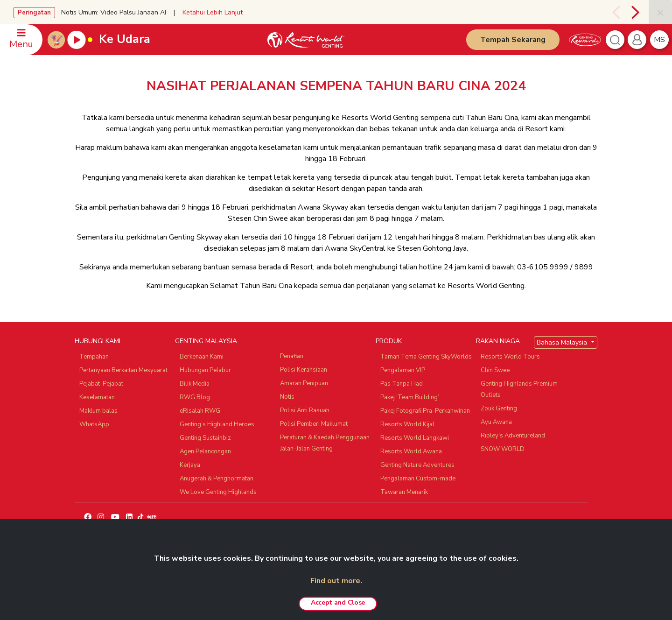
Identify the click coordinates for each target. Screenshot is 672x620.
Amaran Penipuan (304, 383)
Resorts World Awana (411, 451)
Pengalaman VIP (403, 370)
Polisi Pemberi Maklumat (314, 424)
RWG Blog (195, 397)
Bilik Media (195, 384)
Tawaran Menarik (404, 492)
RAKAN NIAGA (498, 341)
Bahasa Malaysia (563, 342)
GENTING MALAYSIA (206, 341)
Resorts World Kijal (407, 424)
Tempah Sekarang (513, 40)
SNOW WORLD (503, 449)
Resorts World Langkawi (415, 438)
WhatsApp (94, 424)
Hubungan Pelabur (205, 370)
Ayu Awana (496, 422)
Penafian (292, 356)
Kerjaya (190, 465)
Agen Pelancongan (205, 451)
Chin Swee (495, 370)
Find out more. (336, 581)
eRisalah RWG (200, 411)
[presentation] (615, 12)
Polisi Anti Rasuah (305, 410)
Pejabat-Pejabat (101, 384)
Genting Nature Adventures (417, 465)
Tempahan (94, 357)
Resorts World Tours (510, 357)
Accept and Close (338, 602)
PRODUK (389, 341)
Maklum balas (98, 411)
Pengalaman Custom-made (418, 479)
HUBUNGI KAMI (98, 341)
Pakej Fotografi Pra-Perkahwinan (425, 411)
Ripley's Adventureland (513, 436)
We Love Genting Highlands (218, 492)
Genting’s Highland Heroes (217, 424)
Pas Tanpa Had (402, 384)
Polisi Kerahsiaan (304, 370)
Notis (287, 397)
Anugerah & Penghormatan (217, 479)
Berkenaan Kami (202, 357)
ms (659, 40)
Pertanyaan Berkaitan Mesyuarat (123, 370)
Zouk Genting (499, 409)
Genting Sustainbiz (205, 438)
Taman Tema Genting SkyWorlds (426, 357)
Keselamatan (97, 397)
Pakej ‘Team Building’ (410, 397)
